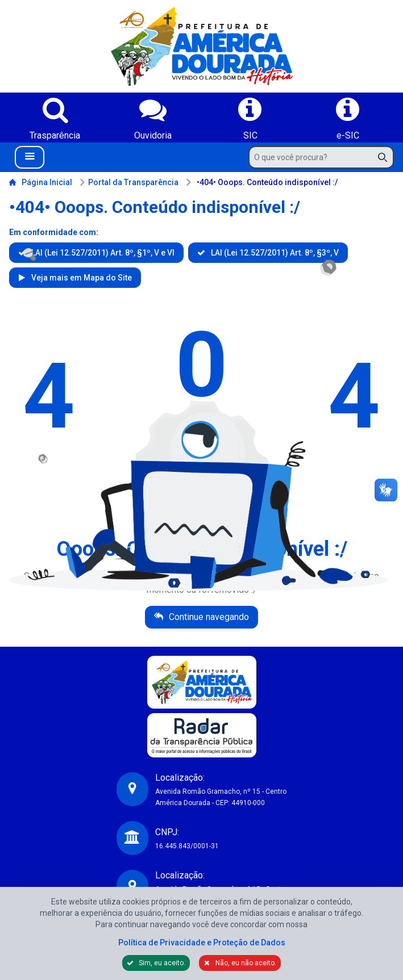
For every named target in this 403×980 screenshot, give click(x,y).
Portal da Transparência (129, 182)
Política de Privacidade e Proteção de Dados (202, 943)
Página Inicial (41, 182)
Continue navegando (208, 617)
